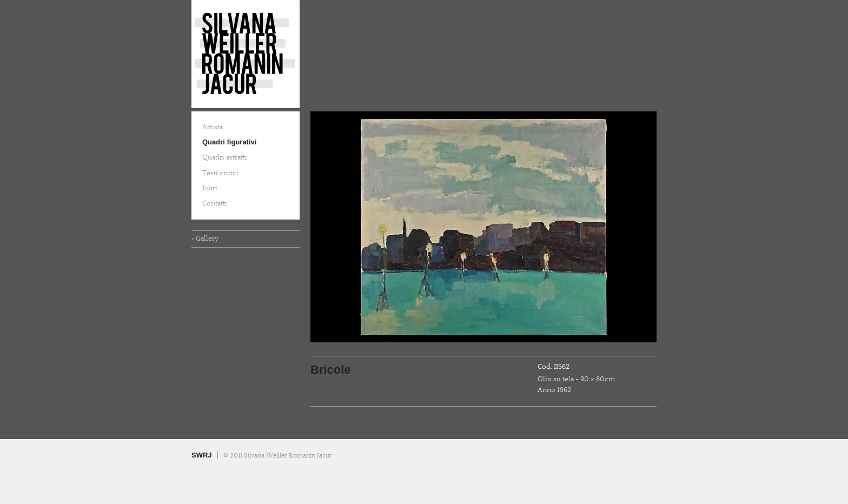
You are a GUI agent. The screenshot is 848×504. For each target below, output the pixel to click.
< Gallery (205, 238)
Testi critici (220, 173)
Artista (213, 127)
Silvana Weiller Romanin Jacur (246, 54)
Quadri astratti (225, 157)
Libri (210, 188)
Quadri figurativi (229, 142)
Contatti (215, 203)
